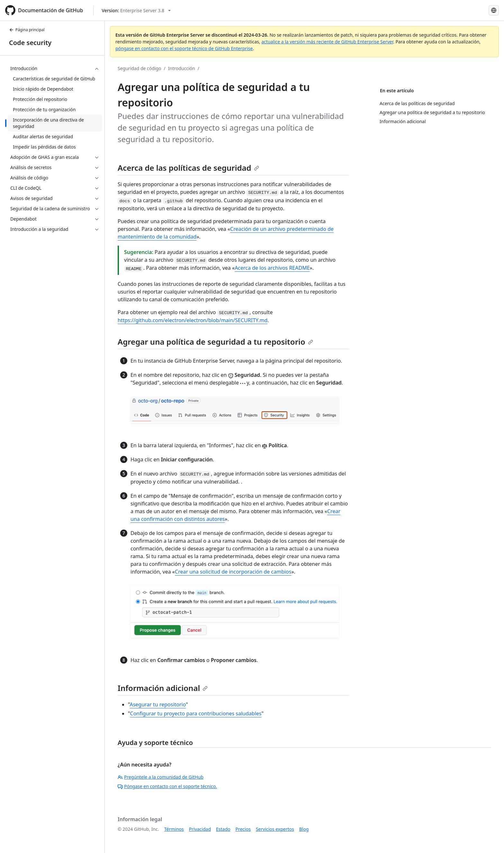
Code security (30, 43)
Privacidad (200, 829)
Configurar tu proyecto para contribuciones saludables (196, 713)
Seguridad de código (139, 68)
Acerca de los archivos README (272, 268)
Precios (243, 829)
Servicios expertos (275, 829)
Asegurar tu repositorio (158, 704)
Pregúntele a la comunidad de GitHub (161, 777)
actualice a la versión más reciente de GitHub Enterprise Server (327, 42)
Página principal (27, 30)
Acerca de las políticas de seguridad (188, 168)
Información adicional (163, 688)
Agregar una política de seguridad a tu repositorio (215, 342)
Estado (223, 829)
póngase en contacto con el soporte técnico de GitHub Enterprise (184, 48)
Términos (174, 829)
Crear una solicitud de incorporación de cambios (233, 572)
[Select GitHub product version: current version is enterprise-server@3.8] (136, 10)
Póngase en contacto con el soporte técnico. (167, 786)
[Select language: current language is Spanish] (494, 10)
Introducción (182, 68)
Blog (304, 829)
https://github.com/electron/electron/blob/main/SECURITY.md (193, 320)
